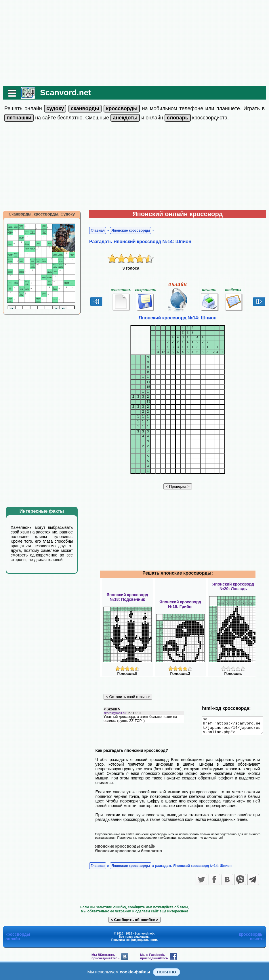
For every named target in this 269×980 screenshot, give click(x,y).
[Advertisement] (135, 43)
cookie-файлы (135, 972)
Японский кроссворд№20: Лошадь (233, 586)
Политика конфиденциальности (134, 938)
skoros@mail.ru (112, 716)
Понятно (167, 972)
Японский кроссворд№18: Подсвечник (127, 597)
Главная (95, 230)
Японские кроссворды (128, 230)
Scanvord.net (63, 93)
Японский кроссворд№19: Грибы (180, 604)
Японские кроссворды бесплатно (126, 849)
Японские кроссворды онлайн (122, 845)
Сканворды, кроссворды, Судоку (39, 214)
